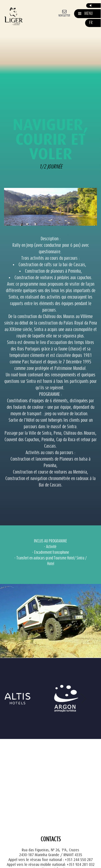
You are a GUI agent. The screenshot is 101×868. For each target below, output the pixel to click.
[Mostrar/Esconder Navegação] (85, 14)
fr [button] (91, 23)
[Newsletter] (64, 13)
